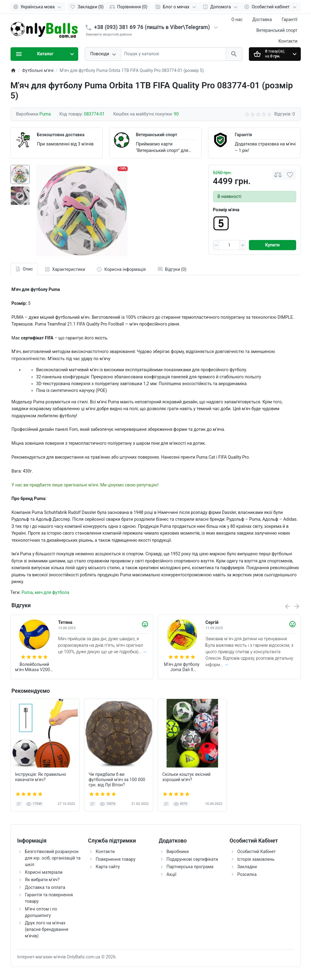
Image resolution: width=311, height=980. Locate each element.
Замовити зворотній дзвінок (109, 34)
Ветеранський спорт (277, 30)
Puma (27, 592)
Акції (172, 874)
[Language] (38, 7)
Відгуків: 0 (285, 114)
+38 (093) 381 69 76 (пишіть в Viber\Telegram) (152, 27)
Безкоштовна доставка (61, 135)
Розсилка (247, 874)
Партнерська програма (190, 867)
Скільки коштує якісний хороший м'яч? (186, 777)
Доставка (262, 19)
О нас (237, 19)
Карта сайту (108, 867)
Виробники (178, 852)
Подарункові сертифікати (192, 859)
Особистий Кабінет (257, 852)
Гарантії (290, 19)
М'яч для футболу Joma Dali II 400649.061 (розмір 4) (182, 667)
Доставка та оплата (45, 887)
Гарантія (243, 135)
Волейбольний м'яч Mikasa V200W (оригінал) (34, 667)
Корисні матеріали (44, 872)
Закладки (247, 867)
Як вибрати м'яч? (42, 880)
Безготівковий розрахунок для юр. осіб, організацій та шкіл (53, 858)
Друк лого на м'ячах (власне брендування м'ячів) (47, 929)
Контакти (288, 41)
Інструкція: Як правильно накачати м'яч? (41, 777)
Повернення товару (116, 859)
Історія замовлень (256, 859)
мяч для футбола (52, 592)
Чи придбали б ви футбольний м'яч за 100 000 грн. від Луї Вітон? (117, 780)
